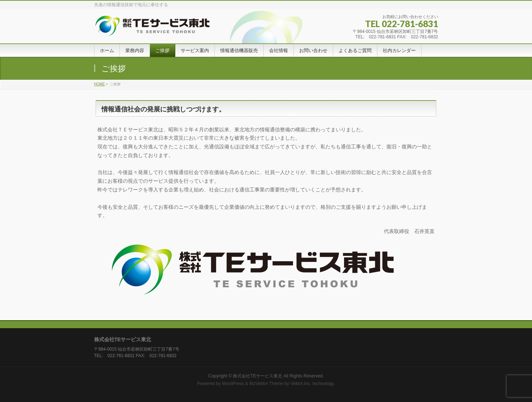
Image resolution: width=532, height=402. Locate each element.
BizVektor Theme (266, 384)
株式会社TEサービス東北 (257, 376)
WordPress (233, 384)
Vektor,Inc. (301, 384)
